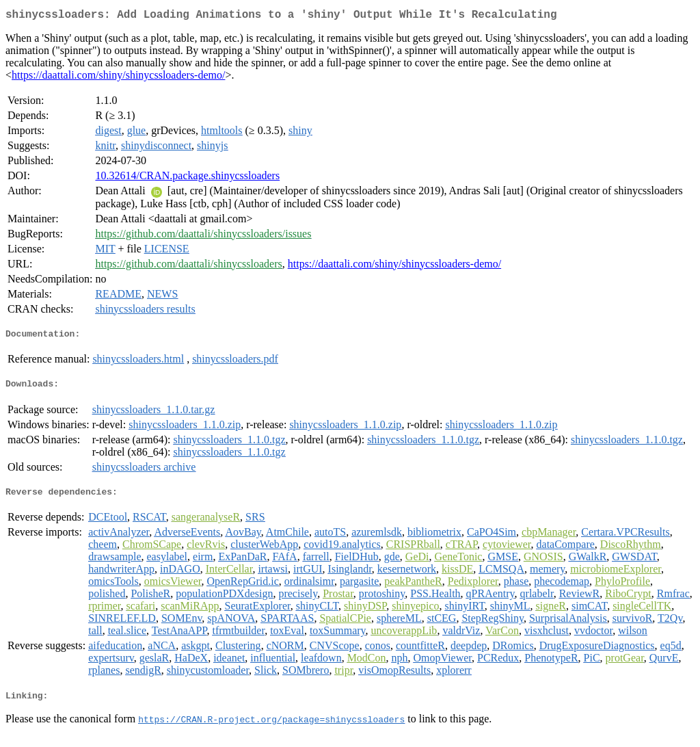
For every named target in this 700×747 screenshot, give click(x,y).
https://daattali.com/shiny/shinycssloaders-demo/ (118, 78)
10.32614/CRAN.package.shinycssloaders (187, 178)
